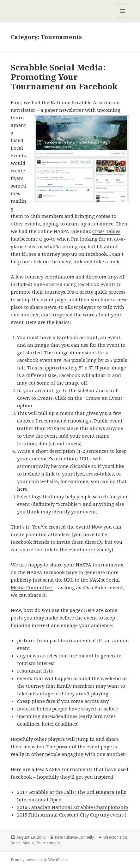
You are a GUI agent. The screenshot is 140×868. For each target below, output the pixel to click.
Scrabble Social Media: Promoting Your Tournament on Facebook (64, 77)
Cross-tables (106, 231)
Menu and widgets (123, 18)
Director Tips (115, 837)
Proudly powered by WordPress (40, 860)
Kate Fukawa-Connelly (74, 837)
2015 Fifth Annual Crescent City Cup (58, 815)
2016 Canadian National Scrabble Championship (73, 807)
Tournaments (48, 843)
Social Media (22, 843)
